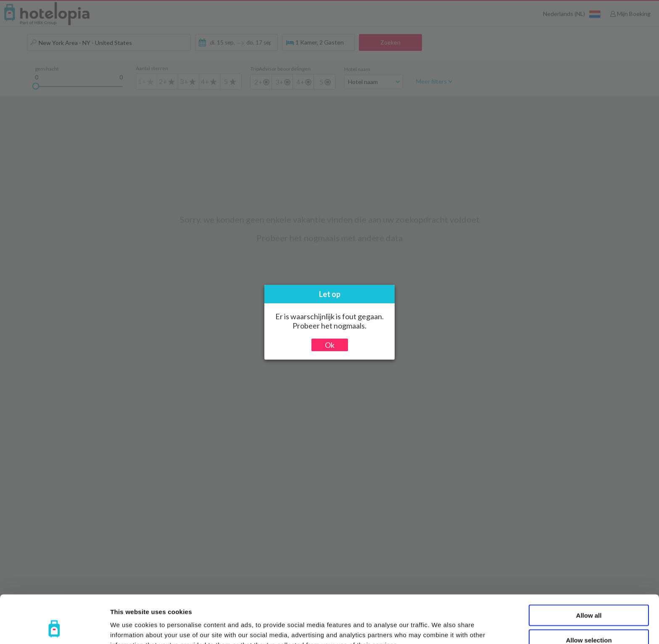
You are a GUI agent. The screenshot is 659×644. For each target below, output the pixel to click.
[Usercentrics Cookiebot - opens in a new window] (54, 628)
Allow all (589, 570)
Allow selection (589, 595)
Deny (589, 619)
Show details (441, 627)
